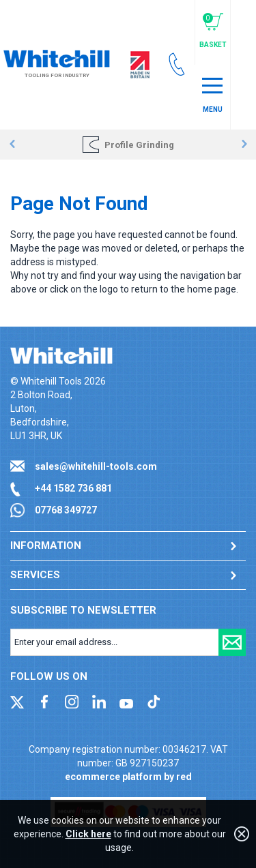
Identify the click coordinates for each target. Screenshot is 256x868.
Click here (88, 834)
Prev (12, 145)
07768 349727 (66, 510)
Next (244, 145)
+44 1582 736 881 (73, 488)
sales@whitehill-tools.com (96, 466)
